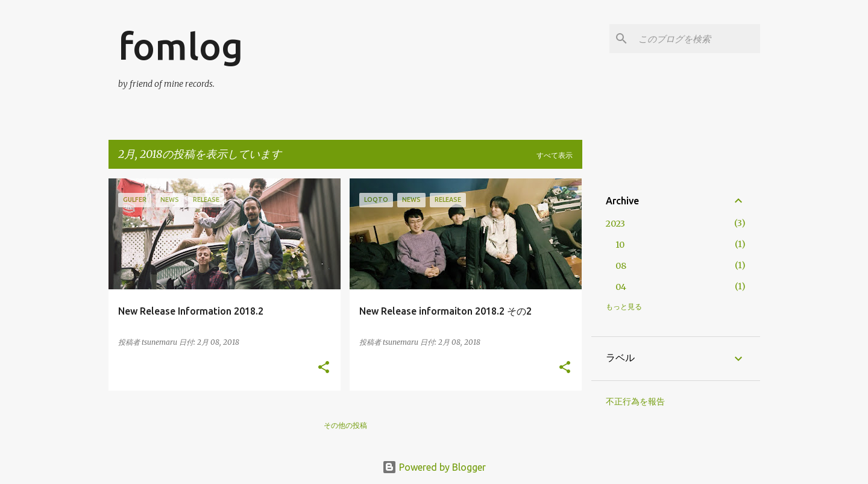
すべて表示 (555, 155)
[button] (324, 368)
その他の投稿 (345, 425)
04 (621, 287)
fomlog (181, 46)
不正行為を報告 (635, 401)
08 (621, 266)
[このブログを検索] (697, 39)
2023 (615, 224)
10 (620, 245)
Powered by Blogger (434, 467)
